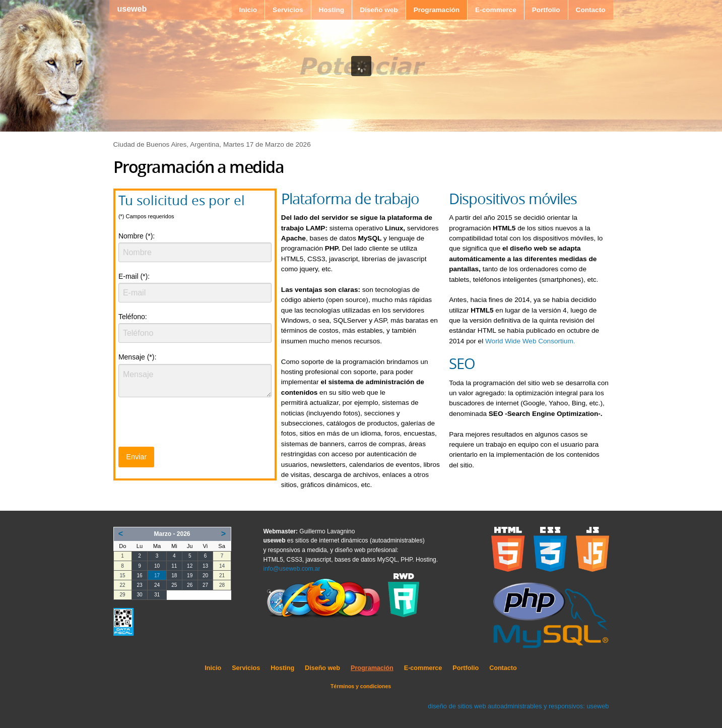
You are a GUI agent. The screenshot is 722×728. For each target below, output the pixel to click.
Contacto (591, 10)
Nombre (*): (137, 236)
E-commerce (496, 10)
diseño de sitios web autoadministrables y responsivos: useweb (518, 706)
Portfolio (546, 10)
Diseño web (379, 10)
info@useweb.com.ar (292, 569)
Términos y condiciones (361, 686)
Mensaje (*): (137, 357)
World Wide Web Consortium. (530, 341)
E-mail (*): (134, 276)
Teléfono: (133, 317)
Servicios (288, 10)
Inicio (248, 10)
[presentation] (195, 425)
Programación (437, 10)
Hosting (332, 10)
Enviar (136, 457)
